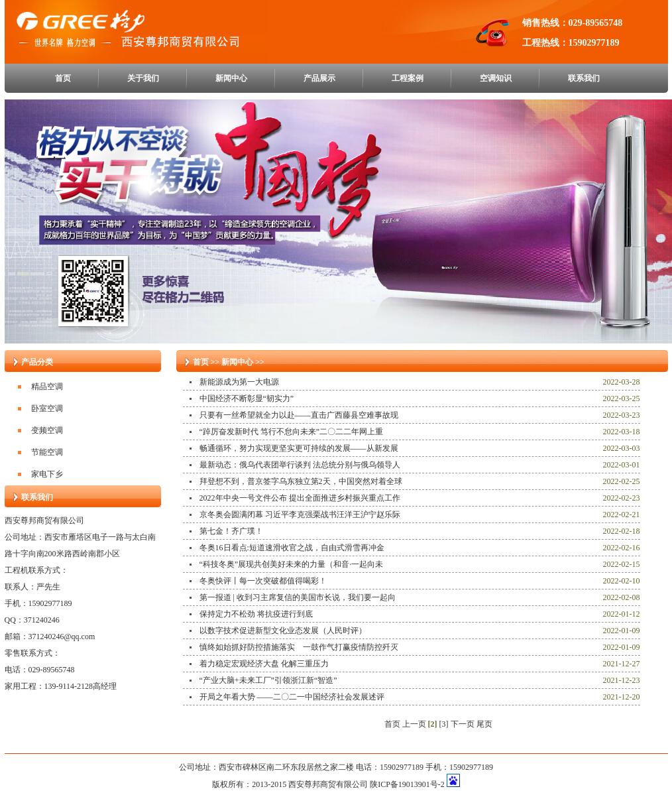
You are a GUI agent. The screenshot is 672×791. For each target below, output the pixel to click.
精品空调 (47, 387)
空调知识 (496, 78)
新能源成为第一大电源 (239, 382)
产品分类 (37, 362)
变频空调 (47, 430)
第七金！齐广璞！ (231, 531)
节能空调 (47, 452)
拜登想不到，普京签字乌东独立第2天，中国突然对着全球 (301, 481)
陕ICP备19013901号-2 (407, 784)
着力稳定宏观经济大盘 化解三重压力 (264, 664)
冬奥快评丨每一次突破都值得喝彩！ (263, 581)
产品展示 (319, 78)
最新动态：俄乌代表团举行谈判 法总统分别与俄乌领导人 (300, 465)
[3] (444, 724)
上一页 (414, 724)
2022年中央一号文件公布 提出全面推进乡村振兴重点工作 (300, 498)
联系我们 (584, 78)
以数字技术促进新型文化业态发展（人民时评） (283, 631)
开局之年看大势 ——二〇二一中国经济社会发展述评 (292, 697)
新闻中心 (231, 78)
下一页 (463, 724)
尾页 (484, 724)
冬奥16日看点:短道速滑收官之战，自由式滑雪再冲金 (292, 548)
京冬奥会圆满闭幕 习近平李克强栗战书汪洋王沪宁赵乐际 (300, 515)
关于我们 (143, 78)
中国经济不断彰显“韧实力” (247, 398)
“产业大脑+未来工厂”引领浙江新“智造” (268, 680)
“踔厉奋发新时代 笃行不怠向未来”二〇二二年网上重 (292, 432)
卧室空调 (47, 408)
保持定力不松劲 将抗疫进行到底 (256, 614)
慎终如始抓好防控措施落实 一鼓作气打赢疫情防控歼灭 (299, 647)
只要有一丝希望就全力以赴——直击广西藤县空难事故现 (299, 415)
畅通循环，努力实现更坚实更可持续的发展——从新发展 (299, 448)
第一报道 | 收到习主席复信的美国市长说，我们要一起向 (298, 597)
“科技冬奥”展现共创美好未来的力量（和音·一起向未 (292, 564)
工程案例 (408, 78)
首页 (63, 78)
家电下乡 (47, 474)
